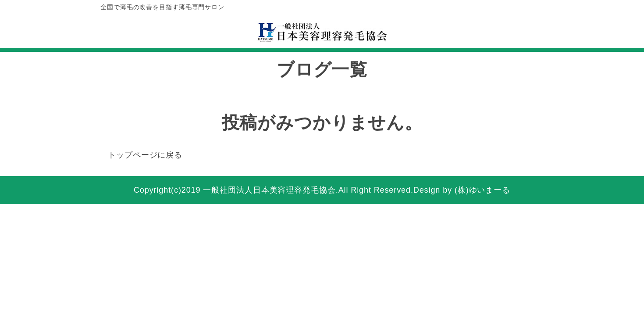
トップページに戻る (145, 155)
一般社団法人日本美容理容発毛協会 (269, 190)
